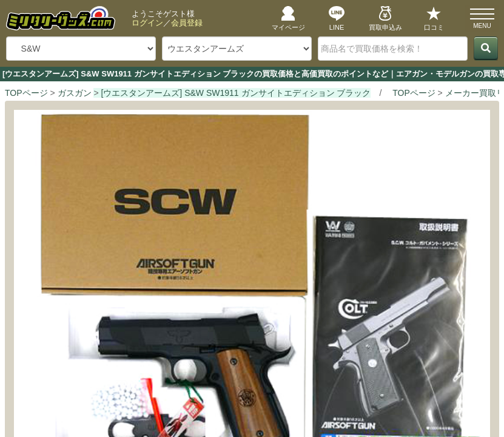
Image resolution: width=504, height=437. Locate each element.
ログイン (147, 23)
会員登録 (187, 23)
